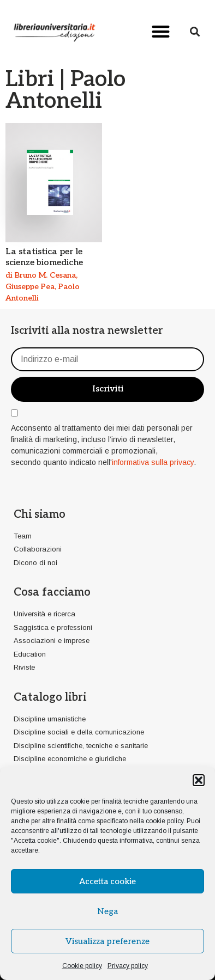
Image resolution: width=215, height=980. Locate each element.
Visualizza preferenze (107, 941)
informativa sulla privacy (153, 462)
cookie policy (165, 821)
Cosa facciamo (52, 592)
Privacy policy (128, 966)
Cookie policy (82, 966)
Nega (107, 911)
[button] (199, 780)
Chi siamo (40, 514)
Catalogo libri (50, 697)
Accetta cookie (107, 881)
